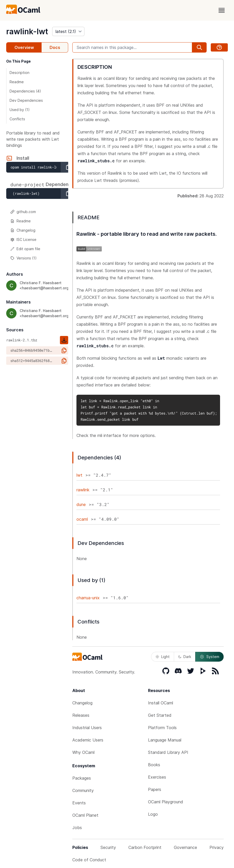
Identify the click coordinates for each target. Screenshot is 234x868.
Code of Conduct (89, 860)
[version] (68, 31)
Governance (185, 847)
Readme (17, 82)
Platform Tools (162, 728)
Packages (82, 778)
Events (79, 803)
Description (19, 73)
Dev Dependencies (26, 100)
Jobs (77, 828)
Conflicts (17, 119)
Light (163, 657)
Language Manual (165, 740)
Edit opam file (25, 249)
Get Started (160, 715)
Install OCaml (161, 703)
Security (108, 847)
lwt (79, 475)
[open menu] (222, 10)
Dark (185, 657)
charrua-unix (88, 598)
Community (83, 790)
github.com (23, 212)
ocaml (82, 519)
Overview (24, 47)
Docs (55, 47)
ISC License (23, 239)
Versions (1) (24, 258)
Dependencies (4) (25, 91)
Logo (153, 814)
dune (81, 504)
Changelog (23, 230)
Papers (155, 789)
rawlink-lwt (27, 31)
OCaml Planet (85, 815)
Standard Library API (168, 752)
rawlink (83, 490)
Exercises (157, 777)
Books (154, 765)
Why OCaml (83, 752)
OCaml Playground (166, 802)
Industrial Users (87, 728)
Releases (81, 715)
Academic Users (88, 740)
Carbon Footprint (145, 847)
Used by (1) (20, 110)
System (209, 657)
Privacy (217, 847)
